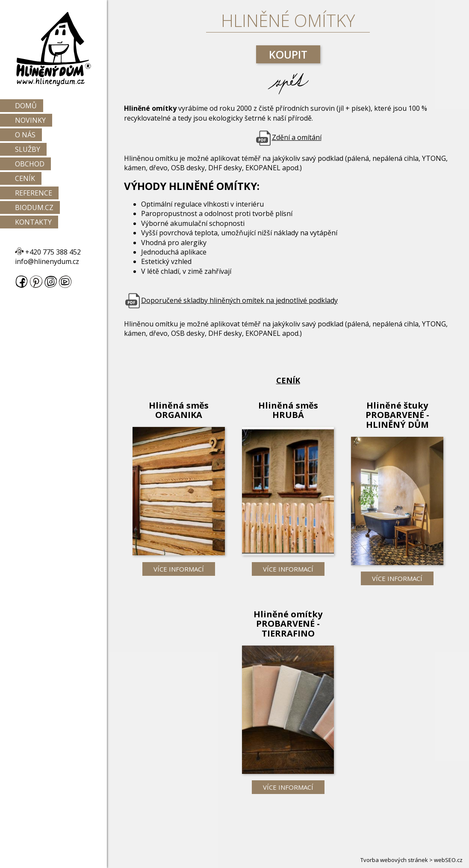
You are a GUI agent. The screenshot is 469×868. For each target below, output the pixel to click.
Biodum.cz (34, 207)
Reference (34, 193)
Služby (28, 149)
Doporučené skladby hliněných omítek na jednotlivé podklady (231, 300)
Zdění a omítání (288, 137)
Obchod (30, 164)
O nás (25, 135)
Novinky (30, 120)
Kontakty (33, 222)
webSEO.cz (448, 860)
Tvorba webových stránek (394, 860)
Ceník (25, 178)
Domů (26, 106)
